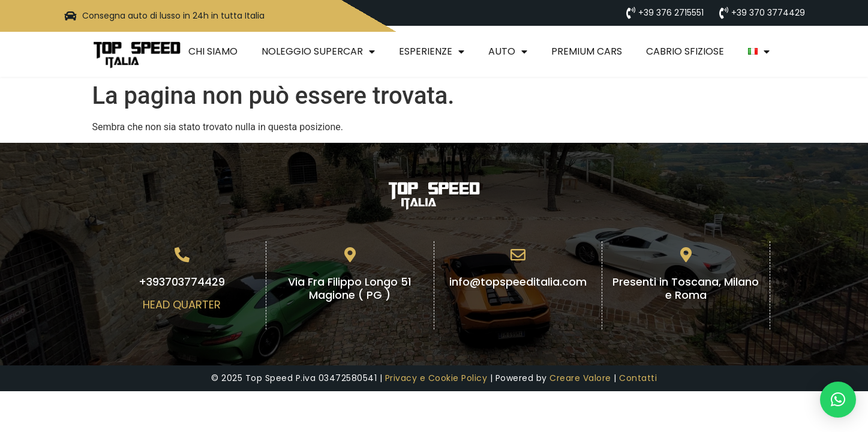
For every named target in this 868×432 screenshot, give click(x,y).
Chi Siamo (213, 51)
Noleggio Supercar (318, 52)
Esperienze (432, 52)
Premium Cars (587, 51)
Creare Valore (580, 378)
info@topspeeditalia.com (518, 282)
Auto (508, 52)
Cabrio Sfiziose (685, 51)
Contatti (638, 378)
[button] (838, 400)
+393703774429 (182, 282)
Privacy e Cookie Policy (436, 378)
